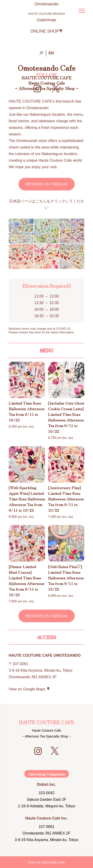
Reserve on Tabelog (46, 184)
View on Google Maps (29, 689)
